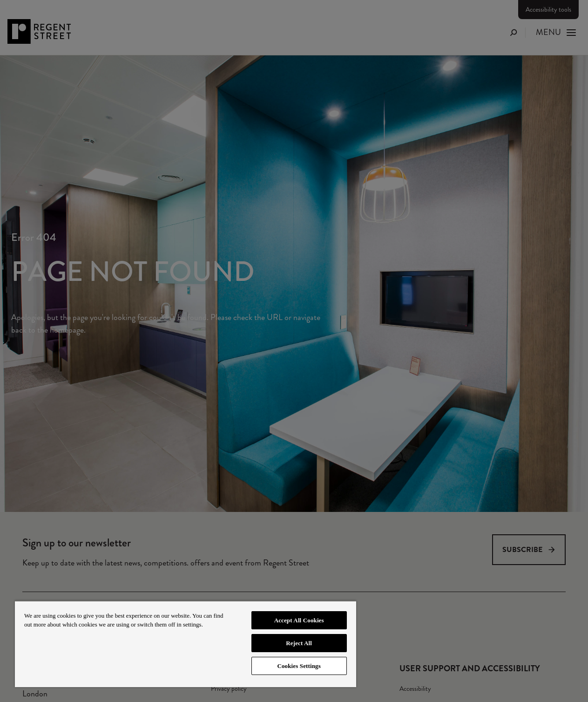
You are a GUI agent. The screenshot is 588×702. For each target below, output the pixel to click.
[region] (186, 644)
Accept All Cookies (299, 620)
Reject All (299, 643)
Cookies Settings (299, 666)
